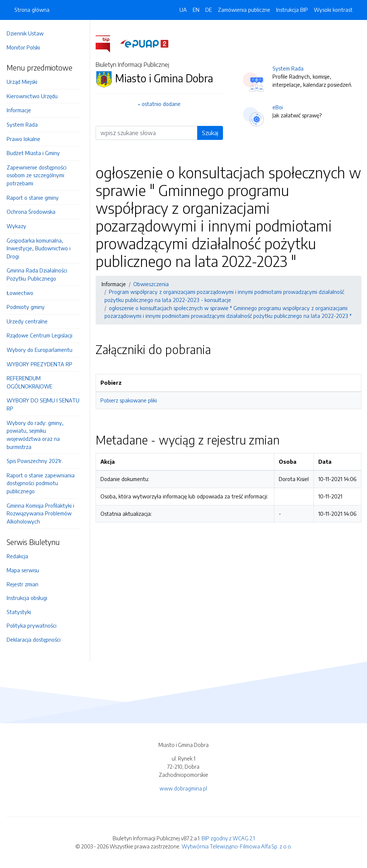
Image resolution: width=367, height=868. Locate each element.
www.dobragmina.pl (183, 788)
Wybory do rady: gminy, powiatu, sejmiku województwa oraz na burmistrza (37, 435)
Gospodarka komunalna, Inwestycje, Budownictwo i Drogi (41, 248)
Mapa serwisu (25, 570)
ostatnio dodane (163, 104)
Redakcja (20, 556)
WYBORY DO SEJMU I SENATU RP (45, 404)
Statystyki (21, 612)
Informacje (21, 110)
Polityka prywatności (34, 625)
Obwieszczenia (153, 284)
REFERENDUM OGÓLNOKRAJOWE (32, 382)
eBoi (279, 107)
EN (196, 10)
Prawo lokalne (26, 139)
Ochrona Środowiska (33, 212)
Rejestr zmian (25, 584)
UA (183, 10)
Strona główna (32, 10)
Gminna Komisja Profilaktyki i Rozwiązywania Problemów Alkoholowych (43, 513)
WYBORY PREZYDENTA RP (42, 364)
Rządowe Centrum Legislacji (42, 335)
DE (209, 10)
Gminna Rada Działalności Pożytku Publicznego (39, 274)
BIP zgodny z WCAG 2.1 (228, 838)
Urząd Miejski (24, 82)
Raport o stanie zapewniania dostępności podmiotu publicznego (43, 483)
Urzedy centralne (29, 321)
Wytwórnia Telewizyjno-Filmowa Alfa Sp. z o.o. (237, 846)
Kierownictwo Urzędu (34, 96)
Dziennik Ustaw (27, 33)
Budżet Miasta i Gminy (35, 153)
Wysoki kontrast (333, 10)
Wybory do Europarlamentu (42, 350)
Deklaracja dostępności (36, 639)
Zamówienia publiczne (244, 10)
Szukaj (211, 133)
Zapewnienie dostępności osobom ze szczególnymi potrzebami (39, 175)
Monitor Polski (25, 47)
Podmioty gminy (28, 307)
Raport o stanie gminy (35, 198)
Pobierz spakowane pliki (131, 400)
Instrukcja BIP (292, 10)
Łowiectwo (22, 293)
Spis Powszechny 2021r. (37, 461)
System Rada (24, 124)
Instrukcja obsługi (29, 598)
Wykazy (19, 226)
